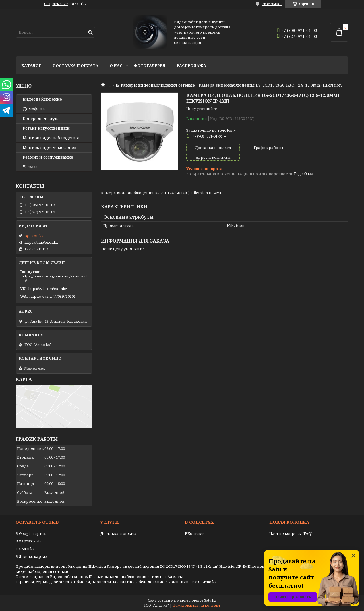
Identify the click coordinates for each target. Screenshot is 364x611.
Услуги (30, 167)
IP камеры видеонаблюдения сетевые (155, 85)
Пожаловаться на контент (197, 605)
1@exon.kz (34, 236)
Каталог (31, 65)
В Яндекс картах (32, 556)
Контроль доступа (41, 119)
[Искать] (90, 33)
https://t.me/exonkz (41, 242)
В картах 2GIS (29, 541)
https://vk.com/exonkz (48, 289)
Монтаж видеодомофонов (49, 148)
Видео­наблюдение (42, 99)
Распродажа (191, 65)
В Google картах (31, 533)
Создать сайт (56, 4)
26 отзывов (272, 4)
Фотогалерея (149, 65)
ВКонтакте (195, 533)
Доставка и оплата (76, 65)
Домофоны (34, 109)
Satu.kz (210, 600)
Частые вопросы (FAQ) (291, 533)
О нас (116, 65)
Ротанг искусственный (46, 128)
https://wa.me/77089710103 (52, 296)
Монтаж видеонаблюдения (51, 138)
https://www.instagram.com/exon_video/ (54, 278)
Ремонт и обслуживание (48, 157)
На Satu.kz (25, 549)
